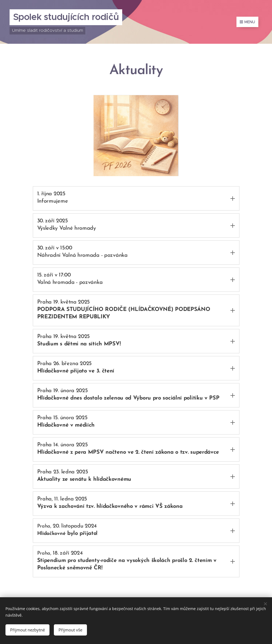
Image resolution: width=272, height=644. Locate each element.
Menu (247, 22)
